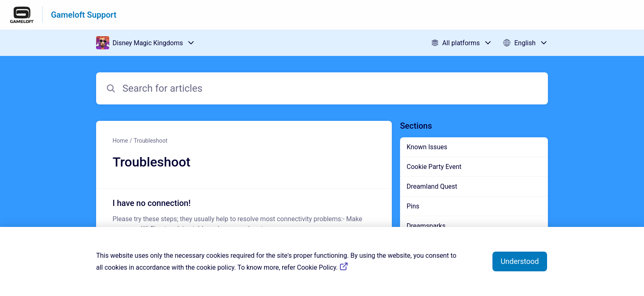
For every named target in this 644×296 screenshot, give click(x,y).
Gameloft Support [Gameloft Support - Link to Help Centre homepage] (84, 15)
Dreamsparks (426, 226)
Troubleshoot (150, 141)
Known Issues (427, 147)
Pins (413, 206)
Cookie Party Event (434, 167)
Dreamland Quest (432, 186)
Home (120, 141)
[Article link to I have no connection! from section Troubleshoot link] (244, 215)
